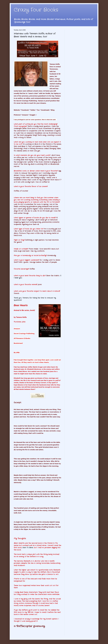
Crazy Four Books (36, 10)
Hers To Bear (28, 548)
